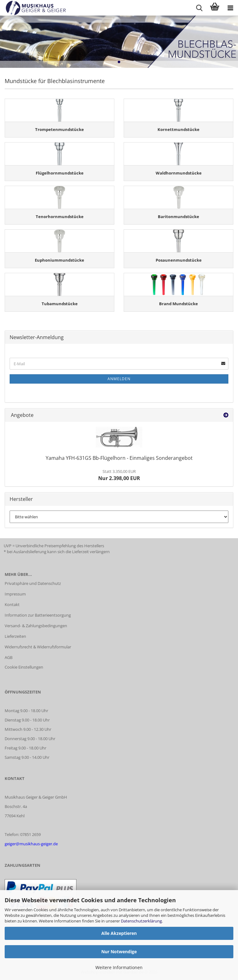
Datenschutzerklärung (141, 921)
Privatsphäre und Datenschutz (33, 583)
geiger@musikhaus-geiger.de (31, 844)
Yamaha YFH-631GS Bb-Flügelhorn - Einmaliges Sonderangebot (119, 458)
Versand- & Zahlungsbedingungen (36, 626)
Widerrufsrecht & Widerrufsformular (38, 647)
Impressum (15, 594)
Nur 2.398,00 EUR (119, 475)
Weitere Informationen (119, 967)
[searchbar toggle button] (199, 8)
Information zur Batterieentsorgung (38, 615)
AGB (9, 657)
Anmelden (119, 379)
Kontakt (12, 604)
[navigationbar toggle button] (230, 8)
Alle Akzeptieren (119, 933)
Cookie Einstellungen (24, 667)
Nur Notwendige (119, 952)
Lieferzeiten (15, 636)
